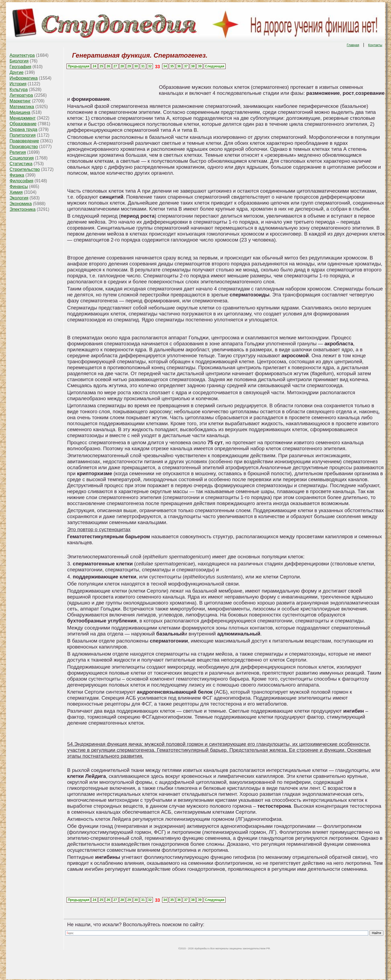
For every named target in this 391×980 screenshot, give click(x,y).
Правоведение (24, 141)
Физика (17, 175)
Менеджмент (23, 118)
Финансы (19, 187)
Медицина (20, 112)
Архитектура (22, 55)
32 (150, 66)
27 (115, 66)
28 (122, 66)
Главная (353, 45)
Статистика (21, 164)
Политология (23, 135)
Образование (23, 124)
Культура (19, 90)
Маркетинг (20, 101)
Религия (18, 152)
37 (186, 66)
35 (172, 66)
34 (165, 66)
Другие (16, 72)
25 (101, 66)
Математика (22, 107)
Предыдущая (79, 66)
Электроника (23, 209)
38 (193, 66)
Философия (21, 181)
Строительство (25, 169)
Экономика (21, 204)
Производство (24, 147)
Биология (19, 61)
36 (179, 66)
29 (129, 66)
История (18, 84)
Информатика (23, 78)
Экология (19, 198)
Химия (16, 192)
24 (94, 66)
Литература (21, 95)
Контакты (375, 45)
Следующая (215, 66)
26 (108, 66)
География (20, 67)
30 (136, 66)
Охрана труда (23, 129)
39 (200, 66)
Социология (22, 158)
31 (143, 66)
